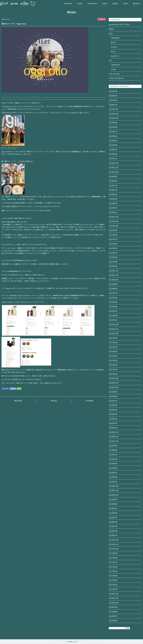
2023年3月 (113, 257)
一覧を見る (54, 401)
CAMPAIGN (115, 38)
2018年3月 (113, 526)
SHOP (125, 4)
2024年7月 (113, 185)
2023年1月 (113, 266)
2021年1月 (113, 374)
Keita (113, 51)
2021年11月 (114, 329)
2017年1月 (113, 589)
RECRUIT (137, 4)
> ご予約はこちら (71, 642)
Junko (113, 69)
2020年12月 (114, 378)
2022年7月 (113, 293)
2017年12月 (114, 540)
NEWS (80, 4)
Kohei (113, 42)
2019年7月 (113, 455)
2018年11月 (114, 490)
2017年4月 (113, 576)
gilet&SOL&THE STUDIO (119, 24)
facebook (5, 389)
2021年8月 (113, 342)
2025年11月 (114, 114)
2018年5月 (113, 517)
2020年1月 (113, 428)
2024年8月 (113, 181)
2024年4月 (113, 199)
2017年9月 (113, 553)
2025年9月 (113, 123)
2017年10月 (114, 549)
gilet (111, 33)
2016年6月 (113, 621)
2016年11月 (114, 598)
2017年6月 (113, 567)
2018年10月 (114, 495)
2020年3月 (113, 419)
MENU (115, 4)
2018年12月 (114, 486)
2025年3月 (113, 149)
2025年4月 (113, 145)
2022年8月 (113, 289)
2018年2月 (113, 531)
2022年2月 (113, 316)
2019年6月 (113, 459)
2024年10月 (114, 172)
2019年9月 (113, 446)
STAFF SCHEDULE (116, 78)
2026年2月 (113, 100)
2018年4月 (113, 522)
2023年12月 (114, 217)
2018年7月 (113, 508)
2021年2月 (113, 369)
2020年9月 (113, 392)
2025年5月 (113, 141)
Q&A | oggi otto (15, 292)
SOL (111, 60)
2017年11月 (114, 544)
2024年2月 (113, 208)
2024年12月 (114, 163)
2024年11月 (114, 167)
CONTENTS (92, 4)
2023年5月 (113, 248)
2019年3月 (113, 473)
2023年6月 (113, 244)
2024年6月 (113, 190)
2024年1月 (113, 212)
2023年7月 (113, 239)
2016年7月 (113, 616)
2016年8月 (113, 612)
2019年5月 (113, 464)
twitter (13, 389)
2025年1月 (113, 158)
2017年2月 (113, 585)
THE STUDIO (114, 74)
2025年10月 (114, 118)
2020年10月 (114, 387)
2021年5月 (113, 356)
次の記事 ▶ (89, 401)
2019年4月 (113, 468)
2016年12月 (114, 594)
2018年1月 (113, 535)
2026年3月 (113, 96)
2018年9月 (113, 499)
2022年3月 (113, 311)
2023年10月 (114, 226)
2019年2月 (113, 477)
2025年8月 (113, 127)
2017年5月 (113, 571)
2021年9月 (113, 338)
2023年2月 (113, 262)
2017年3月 (113, 580)
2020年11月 (114, 383)
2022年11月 (114, 275)
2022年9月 (113, 284)
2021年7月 (113, 347)
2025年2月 (113, 154)
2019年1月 (113, 482)
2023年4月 (113, 253)
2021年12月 (114, 324)
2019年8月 (113, 450)
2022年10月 (114, 280)
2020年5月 (113, 410)
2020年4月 (113, 414)
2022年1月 (113, 320)
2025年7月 (113, 132)
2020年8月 (113, 396)
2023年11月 (114, 221)
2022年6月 (113, 298)
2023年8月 (113, 235)
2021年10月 (114, 333)
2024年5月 (113, 194)
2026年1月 (113, 105)
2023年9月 (113, 230)
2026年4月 (113, 91)
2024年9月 (113, 176)
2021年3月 (113, 365)
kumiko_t (115, 56)
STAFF (105, 4)
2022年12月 (114, 271)
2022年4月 (113, 307)
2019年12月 (114, 432)
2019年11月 (114, 437)
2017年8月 (113, 558)
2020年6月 (113, 405)
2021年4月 (113, 360)
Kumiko (114, 47)
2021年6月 (113, 351)
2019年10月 (114, 441)
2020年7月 (113, 401)
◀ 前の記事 (18, 401)
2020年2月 (113, 423)
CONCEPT (68, 4)
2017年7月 (113, 562)
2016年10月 (114, 603)
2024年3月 (113, 203)
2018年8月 (113, 504)
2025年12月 (114, 109)
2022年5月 (113, 302)
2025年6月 (113, 136)
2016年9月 (113, 607)
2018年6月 (113, 513)
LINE (19, 389)
